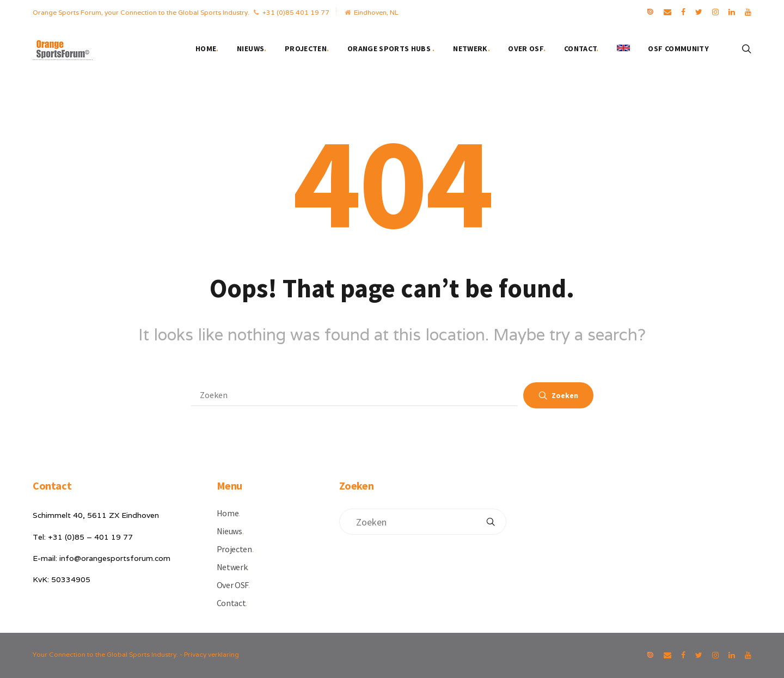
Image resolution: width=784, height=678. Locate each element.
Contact (581, 48)
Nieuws (252, 48)
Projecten (307, 48)
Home (207, 48)
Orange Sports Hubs (391, 48)
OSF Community (678, 48)
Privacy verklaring (212, 654)
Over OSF (527, 48)
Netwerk (471, 48)
